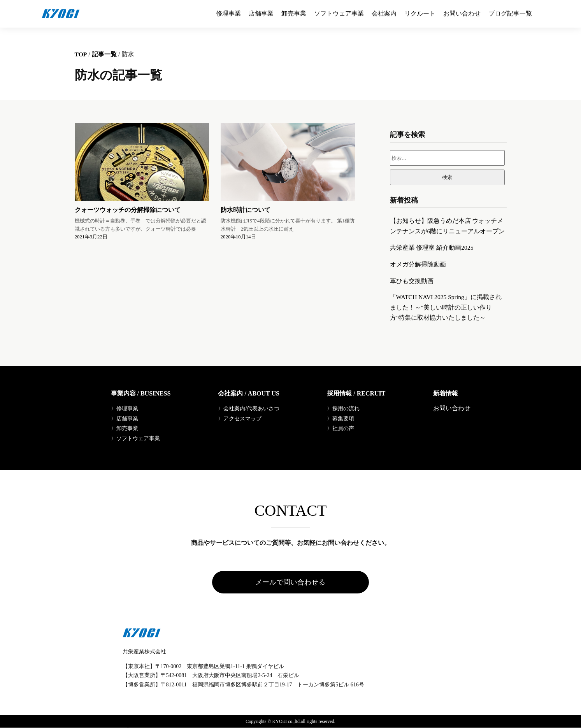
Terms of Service (128, 726)
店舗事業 (261, 14)
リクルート (420, 14)
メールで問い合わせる (291, 583)
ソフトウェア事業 (339, 14)
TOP (81, 54)
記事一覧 (105, 54)
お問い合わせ (462, 14)
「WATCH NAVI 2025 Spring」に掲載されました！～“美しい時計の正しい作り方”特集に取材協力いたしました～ (447, 307)
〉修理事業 (125, 408)
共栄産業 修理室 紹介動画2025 (432, 247)
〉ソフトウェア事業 (135, 439)
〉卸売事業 (125, 429)
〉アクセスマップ (240, 418)
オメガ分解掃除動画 (418, 263)
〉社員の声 (341, 429)
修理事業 (228, 14)
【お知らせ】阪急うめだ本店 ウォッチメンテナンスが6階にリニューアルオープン (448, 225)
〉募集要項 (341, 418)
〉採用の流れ (343, 408)
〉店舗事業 (125, 418)
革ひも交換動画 (412, 280)
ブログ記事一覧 (510, 14)
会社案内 (384, 14)
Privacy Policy (96, 726)
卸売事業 (294, 14)
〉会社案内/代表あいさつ (249, 408)
